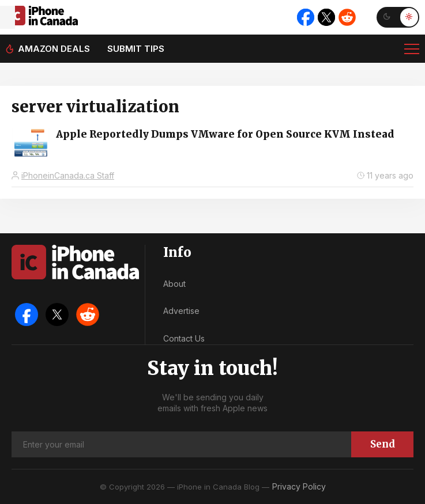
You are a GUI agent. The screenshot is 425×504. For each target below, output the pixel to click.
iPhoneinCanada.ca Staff (68, 175)
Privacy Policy (299, 486)
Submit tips (136, 49)
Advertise (181, 311)
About (174, 284)
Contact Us (184, 338)
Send (383, 444)
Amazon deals (54, 49)
